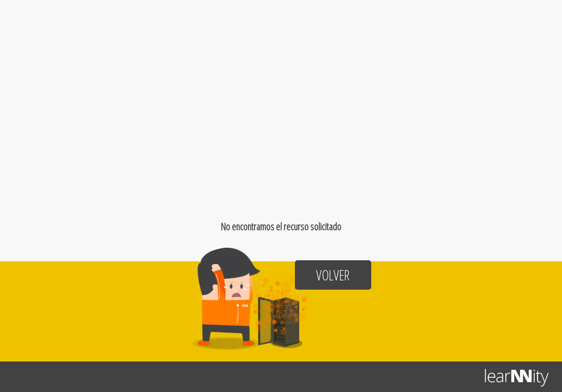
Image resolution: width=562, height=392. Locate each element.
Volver (333, 275)
